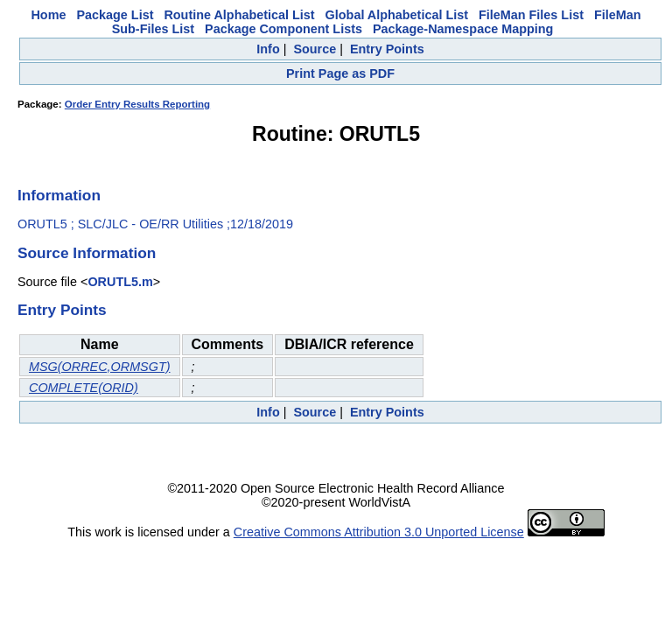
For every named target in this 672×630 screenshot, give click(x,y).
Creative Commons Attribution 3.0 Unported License (379, 532)
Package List (115, 15)
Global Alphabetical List (397, 15)
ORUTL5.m (120, 282)
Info (268, 49)
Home (48, 15)
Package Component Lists (283, 29)
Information (59, 195)
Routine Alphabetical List (239, 15)
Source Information (87, 253)
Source (315, 49)
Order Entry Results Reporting (137, 104)
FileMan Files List (531, 15)
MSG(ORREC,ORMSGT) (100, 367)
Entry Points (387, 49)
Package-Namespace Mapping (463, 29)
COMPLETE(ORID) (84, 388)
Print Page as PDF (340, 73)
